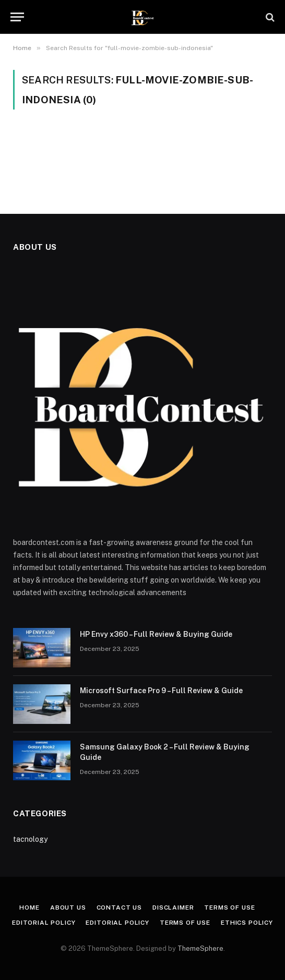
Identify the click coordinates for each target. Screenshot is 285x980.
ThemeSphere (200, 948)
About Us (68, 908)
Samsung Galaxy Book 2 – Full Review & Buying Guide (165, 752)
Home (29, 908)
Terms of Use (229, 908)
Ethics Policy (247, 923)
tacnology (30, 839)
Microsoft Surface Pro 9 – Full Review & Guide (161, 691)
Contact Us (119, 908)
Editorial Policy (44, 923)
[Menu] (17, 17)
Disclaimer (173, 908)
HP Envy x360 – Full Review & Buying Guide (156, 634)
